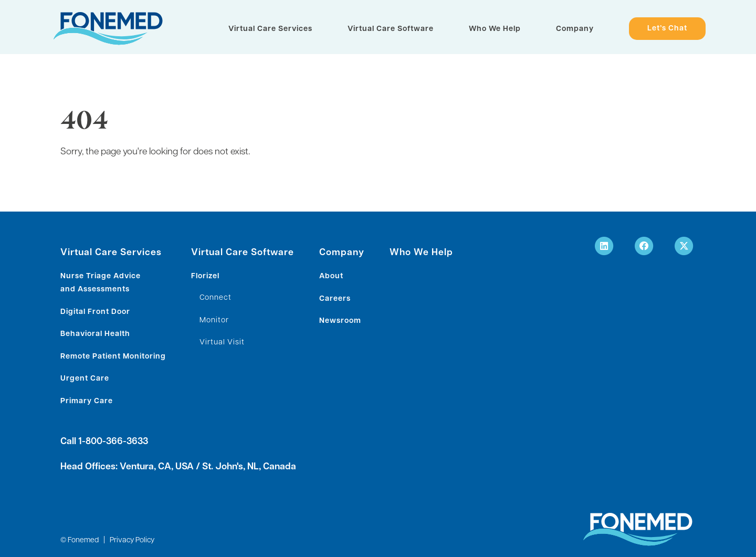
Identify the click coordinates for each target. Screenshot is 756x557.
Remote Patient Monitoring (113, 357)
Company (575, 29)
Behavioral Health (95, 334)
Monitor (214, 320)
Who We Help (495, 29)
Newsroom (340, 321)
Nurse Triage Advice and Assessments (101, 283)
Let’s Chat (667, 29)
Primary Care (87, 401)
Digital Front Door (95, 312)
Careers (335, 299)
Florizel (205, 276)
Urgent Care (85, 379)
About (331, 276)
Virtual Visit (222, 343)
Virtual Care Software (391, 29)
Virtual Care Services (270, 29)
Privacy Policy (132, 540)
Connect (216, 298)
